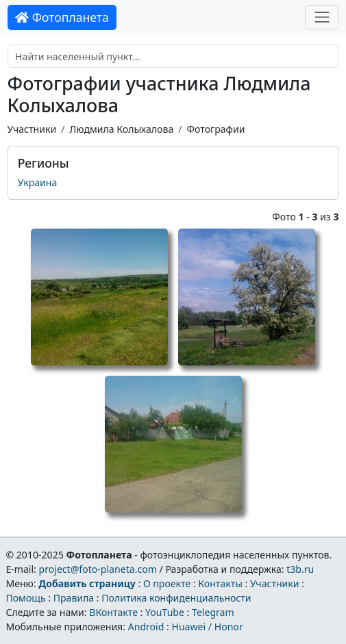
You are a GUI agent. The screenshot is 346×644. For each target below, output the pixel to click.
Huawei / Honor (207, 627)
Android (146, 627)
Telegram (213, 612)
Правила (74, 598)
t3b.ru (300, 569)
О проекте (167, 583)
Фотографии (216, 129)
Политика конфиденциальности (176, 598)
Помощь (25, 598)
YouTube (165, 612)
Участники (32, 129)
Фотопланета (62, 17)
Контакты (220, 583)
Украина (38, 182)
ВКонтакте (113, 612)
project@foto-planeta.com (98, 569)
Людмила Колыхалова (121, 129)
